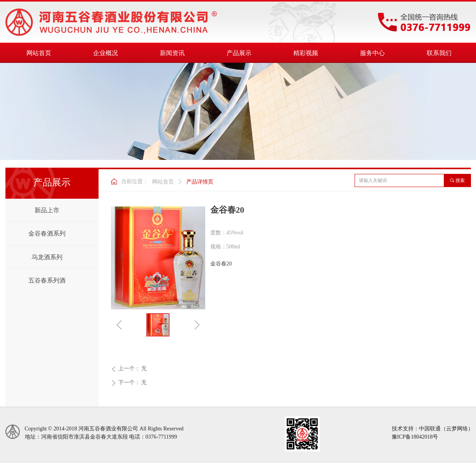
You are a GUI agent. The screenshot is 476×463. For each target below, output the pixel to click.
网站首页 (163, 182)
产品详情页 (200, 182)
